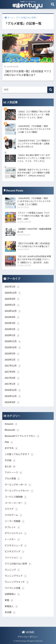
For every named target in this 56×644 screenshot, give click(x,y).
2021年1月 (12, 287)
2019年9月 (12, 317)
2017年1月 (12, 384)
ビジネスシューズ (16, 546)
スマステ (11, 509)
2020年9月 (12, 299)
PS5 (9, 442)
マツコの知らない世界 (18, 564)
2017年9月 (12, 372)
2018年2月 (12, 354)
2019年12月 (13, 311)
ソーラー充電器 (15, 521)
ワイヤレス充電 (15, 588)
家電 (9, 600)
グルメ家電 (13, 479)
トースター (13, 540)
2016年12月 (13, 390)
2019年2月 (12, 329)
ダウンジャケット (16, 534)
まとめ (10, 467)
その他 (10, 461)
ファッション (14, 558)
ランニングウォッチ (17, 582)
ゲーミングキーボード (18, 485)
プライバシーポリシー (28, 637)
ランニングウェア (16, 576)
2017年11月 (13, 366)
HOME (28, 632)
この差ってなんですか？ (19, 454)
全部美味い (13, 594)
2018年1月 (12, 360)
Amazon (11, 424)
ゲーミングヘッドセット (19, 491)
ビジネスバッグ (15, 552)
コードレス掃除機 (16, 497)
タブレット (13, 527)
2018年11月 (13, 342)
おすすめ (11, 448)
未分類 (10, 613)
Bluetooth (12, 430)
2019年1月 (12, 336)
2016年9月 (12, 402)
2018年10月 (13, 348)
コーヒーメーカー (16, 503)
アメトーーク (14, 473)
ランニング (13, 570)
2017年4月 (12, 378)
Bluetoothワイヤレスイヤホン (22, 436)
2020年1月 (12, 305)
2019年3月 (12, 323)
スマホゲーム (14, 515)
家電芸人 (11, 607)
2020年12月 (13, 293)
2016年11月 (13, 396)
